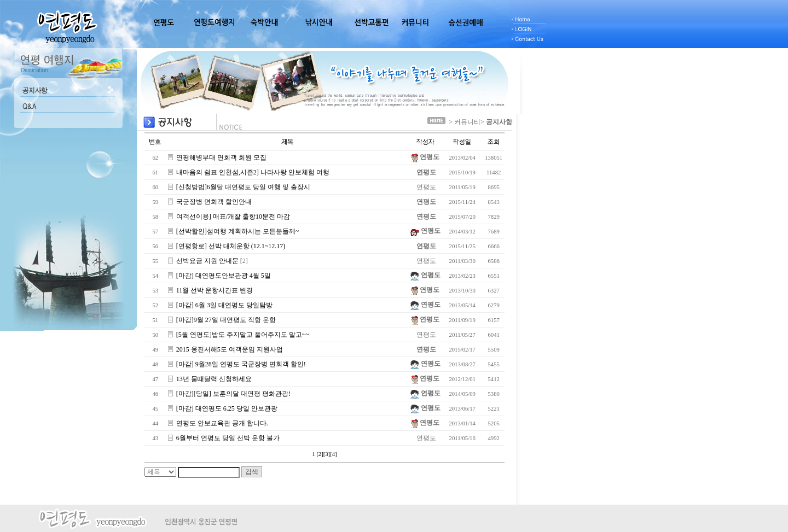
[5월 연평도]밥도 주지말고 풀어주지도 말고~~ (243, 335)
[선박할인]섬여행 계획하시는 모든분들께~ (237, 231)
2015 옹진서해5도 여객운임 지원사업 (230, 349)
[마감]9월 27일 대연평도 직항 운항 (226, 320)
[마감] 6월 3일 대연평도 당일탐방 (224, 305)
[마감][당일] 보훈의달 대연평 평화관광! (233, 394)
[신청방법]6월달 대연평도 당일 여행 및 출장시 (243, 187)
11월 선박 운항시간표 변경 (215, 290)
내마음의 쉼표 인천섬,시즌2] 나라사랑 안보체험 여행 (253, 172)
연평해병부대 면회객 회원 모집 (221, 157)
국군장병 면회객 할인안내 (214, 202)
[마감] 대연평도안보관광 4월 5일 (224, 276)
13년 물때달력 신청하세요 (214, 379)
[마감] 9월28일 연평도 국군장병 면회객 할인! (241, 364)
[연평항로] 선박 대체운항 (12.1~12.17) (231, 246)
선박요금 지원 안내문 (207, 261)
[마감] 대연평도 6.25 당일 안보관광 (227, 408)
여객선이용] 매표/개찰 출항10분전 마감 (233, 217)
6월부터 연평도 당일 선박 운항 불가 (228, 438)
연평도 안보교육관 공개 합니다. (222, 423)
